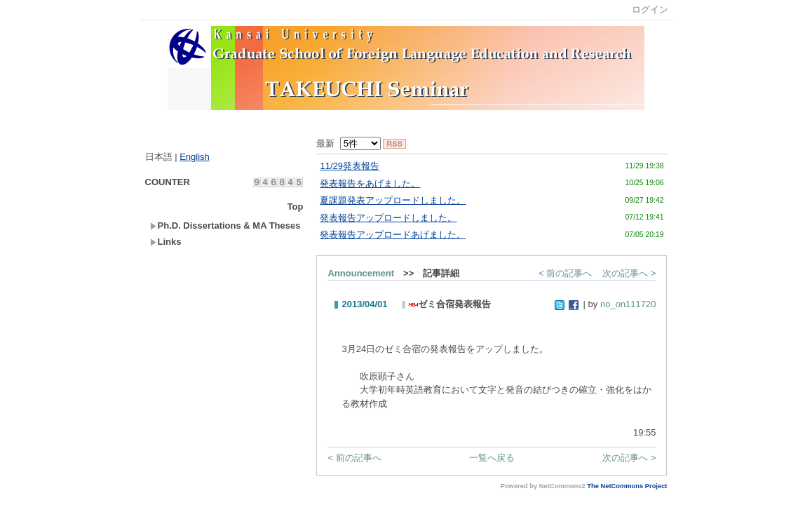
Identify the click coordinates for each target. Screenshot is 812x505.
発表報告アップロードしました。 (388, 218)
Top (296, 207)
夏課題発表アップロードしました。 (393, 200)
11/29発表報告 (350, 166)
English (195, 157)
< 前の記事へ (565, 273)
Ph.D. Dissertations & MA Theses (225, 225)
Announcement (361, 273)
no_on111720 (628, 304)
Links (166, 242)
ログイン (650, 9)
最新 (348, 143)
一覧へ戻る (492, 458)
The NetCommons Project (627, 486)
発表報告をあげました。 (370, 183)
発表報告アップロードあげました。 (393, 235)
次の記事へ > (629, 273)
